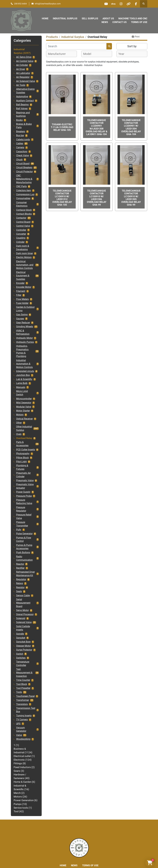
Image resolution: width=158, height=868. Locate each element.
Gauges (20, 319)
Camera (20, 147)
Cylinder (20, 242)
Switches (21, 658)
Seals (19, 591)
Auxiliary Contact (25, 101)
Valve (19, 735)
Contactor (21, 218)
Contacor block (24, 210)
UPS (18, 724)
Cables (20, 144)
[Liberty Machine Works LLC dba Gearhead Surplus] (79, 848)
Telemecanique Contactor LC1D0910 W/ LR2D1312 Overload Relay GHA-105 (62, 198)
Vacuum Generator (21, 729)
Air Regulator (23, 77)
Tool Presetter (23, 688)
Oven (19, 434)
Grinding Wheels (25, 327)
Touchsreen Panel (25, 696)
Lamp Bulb (22, 383)
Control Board (23, 222)
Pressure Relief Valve (24, 516)
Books (19, 120)
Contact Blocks (24, 214)
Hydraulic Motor (24, 338)
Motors (20, 415)
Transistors (22, 704)
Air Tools (21, 85)
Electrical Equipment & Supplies (23, 276)
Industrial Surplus (65, 19)
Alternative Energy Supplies (25, 91)
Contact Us (119, 22)
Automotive (22, 97)
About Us (108, 19)
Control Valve (23, 226)
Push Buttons (23, 553)
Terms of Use (139, 22)
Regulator (21, 579)
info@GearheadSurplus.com (48, 4)
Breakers (21, 132)
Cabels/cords (23, 140)
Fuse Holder (22, 303)
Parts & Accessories (22, 444)
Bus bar (20, 135)
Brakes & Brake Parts (24, 126)
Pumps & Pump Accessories (24, 547)
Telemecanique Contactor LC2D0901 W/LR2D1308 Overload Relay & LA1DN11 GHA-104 (97, 127)
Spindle (20, 634)
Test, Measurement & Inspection (24, 673)
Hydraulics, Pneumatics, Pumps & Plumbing (23, 351)
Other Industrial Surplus (24, 428)
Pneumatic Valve (25, 481)
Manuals (21, 387)
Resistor (20, 587)
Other (19, 423)
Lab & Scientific (24, 379)
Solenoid (21, 618)
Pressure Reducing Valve (24, 502)
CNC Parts (21, 186)
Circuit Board (23, 164)
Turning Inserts (24, 716)
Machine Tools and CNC (133, 19)
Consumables (23, 198)
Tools (19, 692)
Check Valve (22, 156)
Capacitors (22, 152)
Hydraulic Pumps (25, 342)
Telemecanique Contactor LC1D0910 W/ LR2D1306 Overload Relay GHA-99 (97, 198)
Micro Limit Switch (22, 393)
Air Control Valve (25, 61)
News (105, 22)
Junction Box (23, 375)
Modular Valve (24, 407)
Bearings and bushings (23, 114)
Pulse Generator (24, 534)
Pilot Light (21, 462)
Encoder (20, 283)
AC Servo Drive (24, 57)
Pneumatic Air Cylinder (23, 475)
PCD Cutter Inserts (26, 450)
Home (45, 19)
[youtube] (106, 4)
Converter (21, 234)
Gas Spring (22, 315)
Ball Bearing (22, 105)
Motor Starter (23, 411)
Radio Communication (24, 558)
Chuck (19, 160)
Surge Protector (24, 650)
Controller (21, 230)
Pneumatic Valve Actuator (25, 486)
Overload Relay (24, 438)
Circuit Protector (24, 172)
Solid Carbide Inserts (23, 628)
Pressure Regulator (21, 509)
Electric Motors (24, 257)
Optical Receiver (24, 419)
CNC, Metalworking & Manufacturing (24, 179)
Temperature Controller (23, 664)
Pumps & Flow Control (24, 539)
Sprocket (21, 638)
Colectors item (24, 191)
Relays (20, 583)
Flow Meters (22, 299)
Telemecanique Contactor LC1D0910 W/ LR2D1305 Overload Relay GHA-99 (131, 198)
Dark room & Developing (23, 248)
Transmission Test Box (26, 710)
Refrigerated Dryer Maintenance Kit (25, 574)
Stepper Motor (23, 646)
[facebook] (136, 4)
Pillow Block (22, 458)
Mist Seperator (24, 403)
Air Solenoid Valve (26, 81)
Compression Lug (25, 194)
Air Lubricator (23, 73)
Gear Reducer (23, 323)
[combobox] (61, 54)
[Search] (76, 46)
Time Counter (23, 680)
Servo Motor (22, 610)
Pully (19, 530)
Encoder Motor (24, 287)
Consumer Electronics (22, 204)
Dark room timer (24, 253)
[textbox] (58, 54)
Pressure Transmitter (22, 524)
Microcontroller (24, 399)
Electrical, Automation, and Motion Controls (25, 265)
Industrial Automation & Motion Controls (24, 364)
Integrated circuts (25, 371)
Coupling (21, 238)
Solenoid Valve (24, 622)
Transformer (23, 700)
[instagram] (121, 4)
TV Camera (22, 720)
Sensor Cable (23, 596)
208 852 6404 (20, 4)
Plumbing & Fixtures (22, 467)
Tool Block (22, 684)
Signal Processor (25, 614)
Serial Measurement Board (23, 603)
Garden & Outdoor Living (25, 309)
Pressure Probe (24, 496)
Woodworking (23, 739)
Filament (21, 291)
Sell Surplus (90, 19)
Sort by (132, 46)
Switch (20, 654)
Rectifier (20, 568)
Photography (23, 454)
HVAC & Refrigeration (23, 332)
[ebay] (114, 4)
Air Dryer (21, 69)
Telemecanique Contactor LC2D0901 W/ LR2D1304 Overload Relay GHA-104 (131, 127)
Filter (19, 295)
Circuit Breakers (24, 168)
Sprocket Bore (23, 642)
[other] (129, 4)
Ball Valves (22, 109)
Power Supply (23, 492)
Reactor (20, 564)
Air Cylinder (22, 65)
